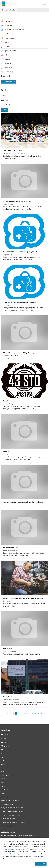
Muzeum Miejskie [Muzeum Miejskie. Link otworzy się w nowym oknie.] (6, 768)
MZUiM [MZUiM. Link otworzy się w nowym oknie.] (3, 779)
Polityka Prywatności (7, 826)
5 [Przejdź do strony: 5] (23, 714)
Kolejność (5, 100)
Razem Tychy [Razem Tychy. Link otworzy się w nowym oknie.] (5, 790)
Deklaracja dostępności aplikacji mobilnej (14, 822)
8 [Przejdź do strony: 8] (30, 714)
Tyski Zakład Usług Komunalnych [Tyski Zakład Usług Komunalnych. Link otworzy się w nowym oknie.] (11, 815)
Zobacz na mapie (9, 82)
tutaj (12, 854)
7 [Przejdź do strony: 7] (28, 714)
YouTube (5, 742)
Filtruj (5, 110)
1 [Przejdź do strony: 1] (13, 714)
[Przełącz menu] (45, 4)
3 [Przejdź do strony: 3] (18, 714)
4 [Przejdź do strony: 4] (21, 714)
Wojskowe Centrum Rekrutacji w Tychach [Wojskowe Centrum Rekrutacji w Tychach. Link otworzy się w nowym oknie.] (13, 811)
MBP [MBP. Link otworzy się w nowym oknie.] (2, 757)
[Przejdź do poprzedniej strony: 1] (11, 714)
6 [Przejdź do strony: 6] (25, 714)
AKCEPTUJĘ (41, 864)
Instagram (5, 746)
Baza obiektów (11, 10)
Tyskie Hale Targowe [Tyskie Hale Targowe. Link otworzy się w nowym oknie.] (7, 804)
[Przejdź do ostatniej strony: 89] (42, 714)
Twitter (5, 738)
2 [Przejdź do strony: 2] (16, 714)
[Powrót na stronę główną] (3, 10)
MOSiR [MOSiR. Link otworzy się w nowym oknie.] (3, 786)
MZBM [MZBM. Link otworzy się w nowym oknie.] (3, 783)
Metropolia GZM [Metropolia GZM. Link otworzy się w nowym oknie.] (6, 775)
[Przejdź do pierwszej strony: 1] (8, 714)
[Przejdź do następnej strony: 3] (38, 714)
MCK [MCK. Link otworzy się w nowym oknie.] (2, 754)
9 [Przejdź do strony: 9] (33, 714)
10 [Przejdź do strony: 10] (35, 714)
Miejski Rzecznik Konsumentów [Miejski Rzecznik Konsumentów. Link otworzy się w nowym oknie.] (10, 801)
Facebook (5, 734)
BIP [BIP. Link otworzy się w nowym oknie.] (2, 750)
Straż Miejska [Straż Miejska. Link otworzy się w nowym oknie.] (5, 797)
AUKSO (3, 764)
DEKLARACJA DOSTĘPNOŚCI (8, 819)
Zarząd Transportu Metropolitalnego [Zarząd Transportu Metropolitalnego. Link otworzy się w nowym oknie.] (12, 808)
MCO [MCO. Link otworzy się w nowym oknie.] (2, 772)
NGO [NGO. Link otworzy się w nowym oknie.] (2, 793)
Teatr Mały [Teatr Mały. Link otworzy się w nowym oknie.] (4, 761)
